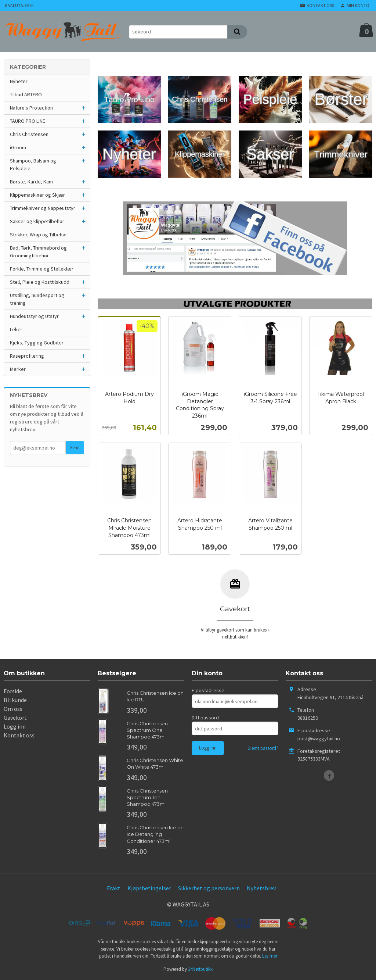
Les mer (270, 956)
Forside (13, 691)
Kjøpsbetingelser (149, 888)
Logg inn (15, 726)
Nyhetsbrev (261, 888)
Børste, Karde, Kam (31, 182)
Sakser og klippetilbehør (37, 221)
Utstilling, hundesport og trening (37, 299)
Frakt (114, 888)
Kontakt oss (19, 735)
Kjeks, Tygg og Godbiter (37, 343)
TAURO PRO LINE (28, 121)
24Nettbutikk (200, 969)
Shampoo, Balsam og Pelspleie (33, 164)
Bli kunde (15, 700)
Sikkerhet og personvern (209, 888)
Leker (16, 329)
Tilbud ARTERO (26, 94)
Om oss (13, 709)
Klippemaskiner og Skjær (37, 195)
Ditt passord (205, 718)
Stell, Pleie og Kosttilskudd (40, 282)
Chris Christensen (29, 134)
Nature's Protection (31, 108)
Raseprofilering (27, 356)
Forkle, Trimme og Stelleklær (42, 269)
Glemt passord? (263, 748)
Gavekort (15, 718)
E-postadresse (208, 690)
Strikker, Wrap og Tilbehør (39, 235)
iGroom (18, 147)
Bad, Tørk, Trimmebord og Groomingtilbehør (38, 252)
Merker (18, 369)
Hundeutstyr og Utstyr (34, 316)
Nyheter (19, 81)
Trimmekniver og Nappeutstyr (43, 208)
